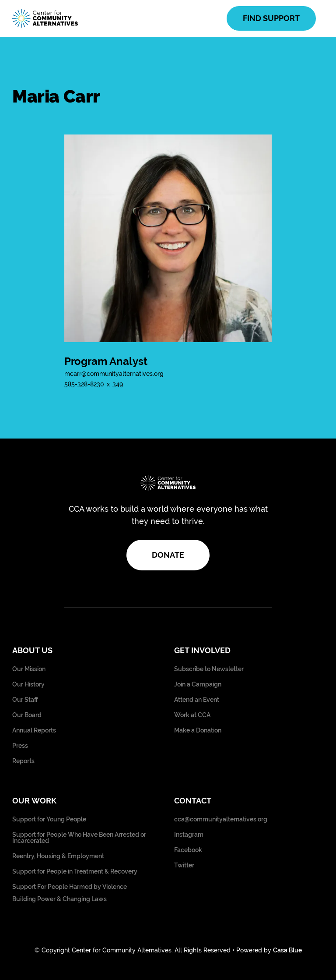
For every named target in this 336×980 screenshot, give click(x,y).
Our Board (27, 715)
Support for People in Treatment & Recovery (75, 872)
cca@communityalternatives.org (221, 819)
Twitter (184, 865)
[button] (320, 18)
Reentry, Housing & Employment (58, 856)
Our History (28, 685)
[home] (45, 18)
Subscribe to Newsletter (209, 669)
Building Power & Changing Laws (59, 899)
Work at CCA (192, 715)
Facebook (188, 850)
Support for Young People (49, 819)
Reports (23, 761)
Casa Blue (287, 950)
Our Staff (25, 700)
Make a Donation (198, 731)
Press (20, 746)
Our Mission (29, 669)
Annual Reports (34, 731)
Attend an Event (197, 700)
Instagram (189, 835)
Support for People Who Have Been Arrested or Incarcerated (79, 838)
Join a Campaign (198, 685)
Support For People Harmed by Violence (70, 887)
